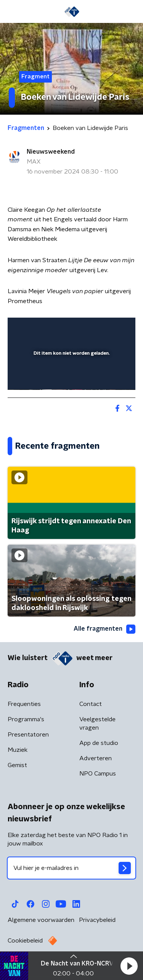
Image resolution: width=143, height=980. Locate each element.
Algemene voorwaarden (41, 920)
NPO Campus (98, 774)
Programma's (26, 719)
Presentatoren (28, 735)
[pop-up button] (94, 328)
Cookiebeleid (25, 941)
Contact (91, 704)
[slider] (70, 376)
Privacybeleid (97, 920)
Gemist (17, 765)
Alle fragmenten (104, 629)
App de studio (99, 743)
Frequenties (24, 704)
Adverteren (96, 758)
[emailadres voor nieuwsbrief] (71, 868)
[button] (129, 966)
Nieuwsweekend (51, 152)
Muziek (18, 750)
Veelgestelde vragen (97, 724)
